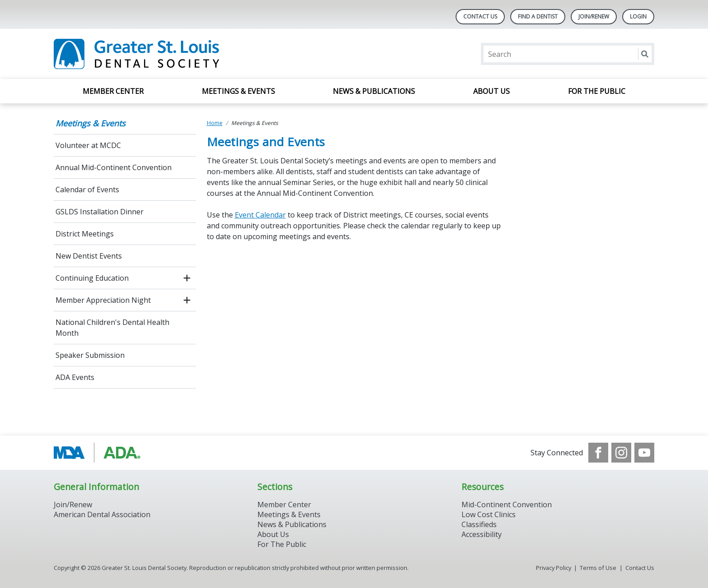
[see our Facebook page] (598, 453)
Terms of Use (598, 568)
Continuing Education (92, 278)
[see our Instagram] (621, 453)
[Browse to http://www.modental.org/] (100, 453)
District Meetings (85, 234)
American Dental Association (102, 514)
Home (215, 123)
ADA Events (75, 377)
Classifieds (479, 524)
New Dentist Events (89, 256)
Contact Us (480, 16)
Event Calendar (260, 215)
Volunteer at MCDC (88, 145)
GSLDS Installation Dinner (100, 212)
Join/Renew (594, 16)
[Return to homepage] (170, 54)
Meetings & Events (238, 91)
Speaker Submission (90, 355)
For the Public (597, 91)
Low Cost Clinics (489, 514)
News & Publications (374, 91)
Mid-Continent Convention (507, 505)
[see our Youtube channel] (644, 453)
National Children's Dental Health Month (112, 328)
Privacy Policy (554, 568)
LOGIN (638, 16)
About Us (491, 91)
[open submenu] (187, 278)
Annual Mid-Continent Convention (114, 167)
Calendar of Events (87, 190)
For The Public (282, 544)
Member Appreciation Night (103, 300)
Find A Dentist (538, 16)
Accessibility (482, 534)
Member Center (113, 91)
